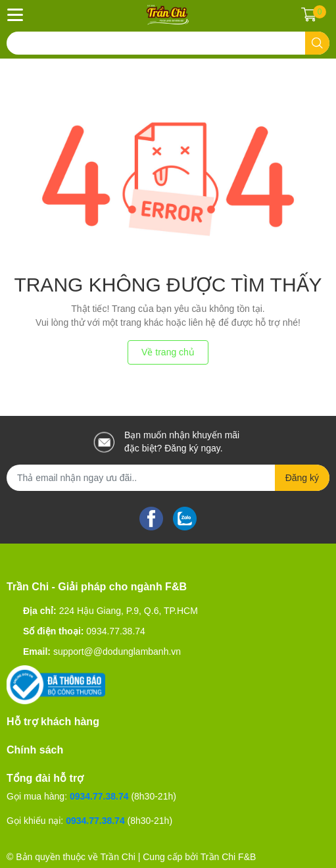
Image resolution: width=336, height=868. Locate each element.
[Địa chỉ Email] (168, 478)
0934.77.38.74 (116, 631)
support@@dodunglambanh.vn (117, 651)
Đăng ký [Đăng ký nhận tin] (302, 478)
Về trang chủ (168, 352)
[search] (317, 43)
